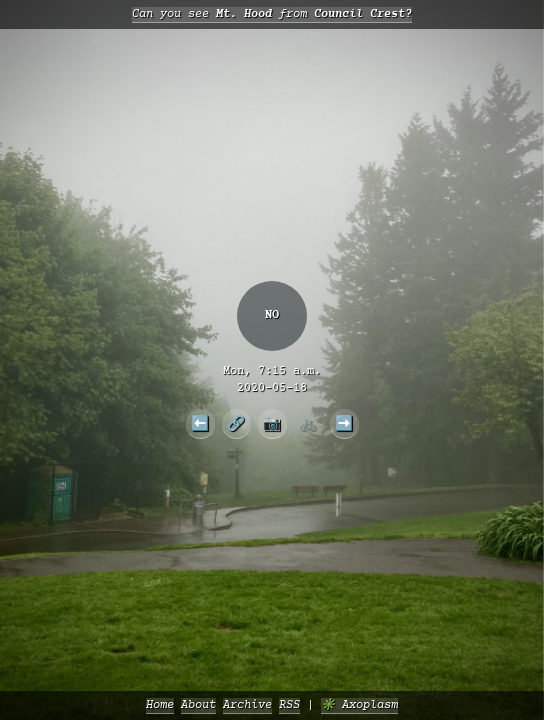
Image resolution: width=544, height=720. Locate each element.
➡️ (344, 423)
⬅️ (200, 423)
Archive (247, 705)
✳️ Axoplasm (359, 705)
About (198, 705)
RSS (289, 705)
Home (160, 705)
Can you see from (272, 14)
